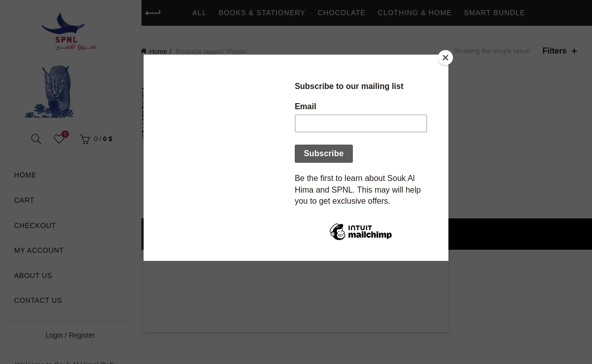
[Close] (446, 57)
